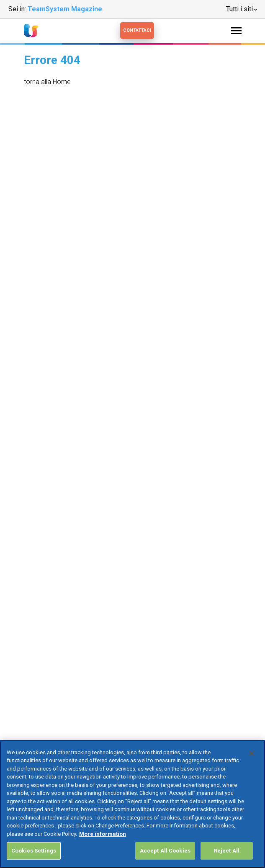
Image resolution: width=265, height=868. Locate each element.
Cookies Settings (34, 851)
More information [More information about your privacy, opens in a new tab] (103, 834)
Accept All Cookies (165, 851)
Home (62, 82)
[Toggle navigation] (236, 31)
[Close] (252, 753)
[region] (132, 804)
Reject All (227, 851)
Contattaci (137, 30)
